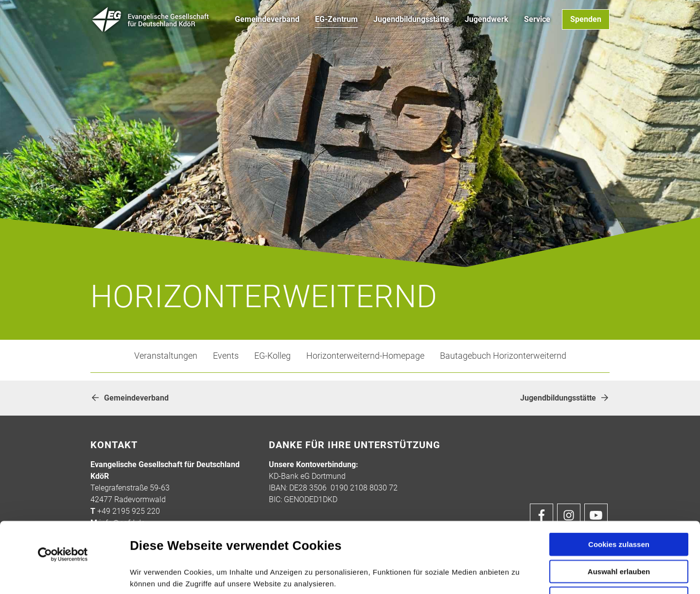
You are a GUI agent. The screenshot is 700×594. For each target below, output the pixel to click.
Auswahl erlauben (619, 501)
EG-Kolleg (272, 356)
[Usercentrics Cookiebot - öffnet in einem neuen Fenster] (63, 484)
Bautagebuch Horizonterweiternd (503, 356)
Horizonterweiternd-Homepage (365, 356)
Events (226, 356)
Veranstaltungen (166, 356)
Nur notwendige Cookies (619, 530)
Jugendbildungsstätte (565, 398)
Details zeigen (519, 575)
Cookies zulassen (619, 474)
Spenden (586, 19)
